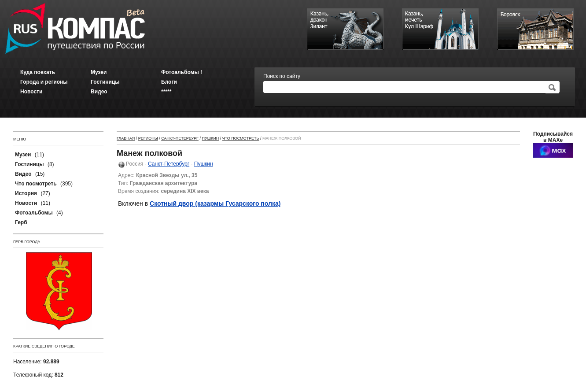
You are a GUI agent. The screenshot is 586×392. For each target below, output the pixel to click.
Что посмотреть (241, 138)
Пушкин (210, 138)
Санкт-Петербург (180, 138)
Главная (126, 138)
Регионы (148, 138)
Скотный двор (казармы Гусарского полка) (215, 203)
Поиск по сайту (282, 76)
